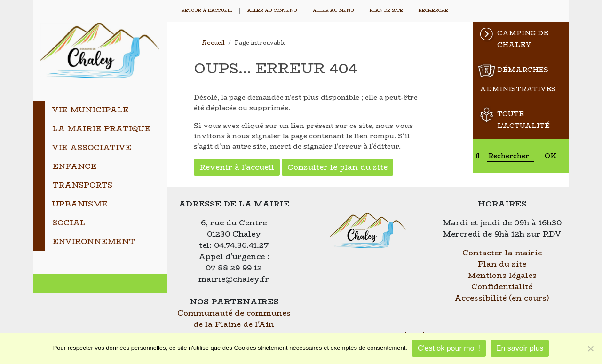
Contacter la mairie (502, 253)
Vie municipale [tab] (91, 110)
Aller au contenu (272, 11)
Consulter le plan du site (337, 167)
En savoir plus (520, 348)
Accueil (213, 43)
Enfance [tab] (75, 166)
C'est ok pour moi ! (449, 348)
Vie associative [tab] (92, 147)
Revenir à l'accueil (237, 167)
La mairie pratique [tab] (101, 129)
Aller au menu (333, 11)
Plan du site (502, 264)
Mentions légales (502, 275)
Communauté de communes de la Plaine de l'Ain (234, 319)
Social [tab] (69, 223)
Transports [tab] (82, 185)
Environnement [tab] (94, 241)
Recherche (433, 11)
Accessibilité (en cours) (502, 298)
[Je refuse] (590, 348)
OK (551, 156)
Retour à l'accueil (207, 11)
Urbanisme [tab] (80, 204)
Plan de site (386, 11)
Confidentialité (502, 287)
